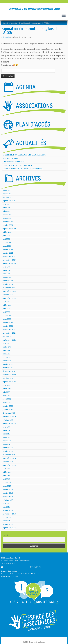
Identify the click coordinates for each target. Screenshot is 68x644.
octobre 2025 (8, 197)
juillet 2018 (7, 472)
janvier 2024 (8, 253)
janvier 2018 (8, 493)
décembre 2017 (9, 496)
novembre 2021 (9, 333)
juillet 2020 (7, 389)
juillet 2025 (7, 208)
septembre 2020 (9, 382)
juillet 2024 (7, 232)
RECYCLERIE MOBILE (12, 158)
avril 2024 (7, 243)
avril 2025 (7, 215)
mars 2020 (7, 403)
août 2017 (6, 503)
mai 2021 (6, 354)
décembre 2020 (9, 371)
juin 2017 (6, 507)
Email (5, 535)
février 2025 (8, 222)
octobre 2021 (8, 336)
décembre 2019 (9, 413)
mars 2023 (7, 277)
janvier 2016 (8, 524)
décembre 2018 (9, 455)
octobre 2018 (8, 462)
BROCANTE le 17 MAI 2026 (14, 162)
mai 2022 (6, 312)
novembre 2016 (9, 514)
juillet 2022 (7, 305)
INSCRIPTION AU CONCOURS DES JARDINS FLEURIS (25, 155)
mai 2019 (6, 437)
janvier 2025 (8, 225)
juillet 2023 (7, 270)
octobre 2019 (8, 420)
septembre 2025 (9, 201)
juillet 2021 (7, 347)
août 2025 (6, 204)
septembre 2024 (9, 229)
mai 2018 (6, 479)
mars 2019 (7, 444)
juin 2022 (6, 309)
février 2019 (8, 448)
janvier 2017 (8, 510)
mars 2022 (7, 319)
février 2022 (8, 323)
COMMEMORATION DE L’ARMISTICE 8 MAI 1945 (23, 169)
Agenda (14, 23)
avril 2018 (7, 483)
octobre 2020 (8, 378)
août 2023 (6, 267)
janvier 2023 (8, 284)
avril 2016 (7, 517)
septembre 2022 (9, 298)
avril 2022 (7, 316)
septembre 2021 (9, 340)
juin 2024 (6, 236)
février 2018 (8, 490)
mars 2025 (7, 218)
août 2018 (6, 469)
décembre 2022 (9, 288)
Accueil (5, 23)
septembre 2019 (9, 423)
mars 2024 (7, 246)
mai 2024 (6, 239)
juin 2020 (6, 392)
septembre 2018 (9, 465)
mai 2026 (6, 190)
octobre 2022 (8, 295)
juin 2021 (6, 350)
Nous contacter (35, 567)
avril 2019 (7, 441)
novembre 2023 (9, 260)
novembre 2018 (9, 458)
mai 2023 (6, 274)
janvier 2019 (8, 451)
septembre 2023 (9, 263)
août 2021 (6, 343)
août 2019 (6, 427)
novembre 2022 (9, 291)
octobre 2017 (8, 500)
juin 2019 (6, 434)
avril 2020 (7, 399)
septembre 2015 (9, 528)
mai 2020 (6, 396)
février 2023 (8, 281)
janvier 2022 (8, 326)
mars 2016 (7, 521)
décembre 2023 (9, 256)
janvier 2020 (8, 410)
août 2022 (6, 302)
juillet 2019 (7, 430)
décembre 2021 (9, 329)
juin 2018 (6, 476)
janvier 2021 (8, 368)
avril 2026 (7, 194)
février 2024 (8, 249)
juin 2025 (6, 211)
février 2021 (8, 364)
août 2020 (6, 385)
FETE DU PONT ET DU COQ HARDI (17, 165)
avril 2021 (7, 357)
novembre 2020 (9, 375)
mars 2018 (7, 486)
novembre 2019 (9, 416)
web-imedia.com (40, 642)
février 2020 (8, 406)
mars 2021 (7, 361)
